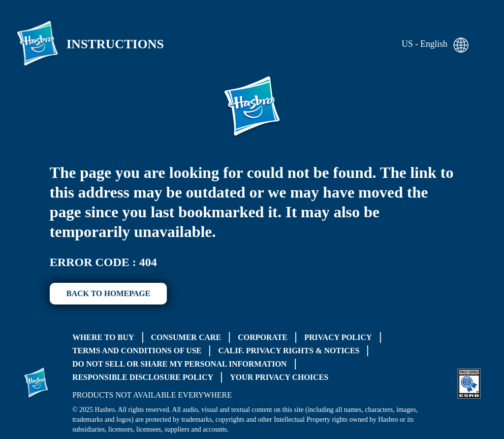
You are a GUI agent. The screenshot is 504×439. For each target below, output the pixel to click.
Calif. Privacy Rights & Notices (289, 351)
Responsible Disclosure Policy (143, 377)
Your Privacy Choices (279, 377)
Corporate (263, 337)
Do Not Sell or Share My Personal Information (180, 364)
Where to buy (103, 337)
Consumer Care (186, 337)
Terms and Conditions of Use (137, 351)
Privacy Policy (338, 337)
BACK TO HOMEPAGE (109, 293)
